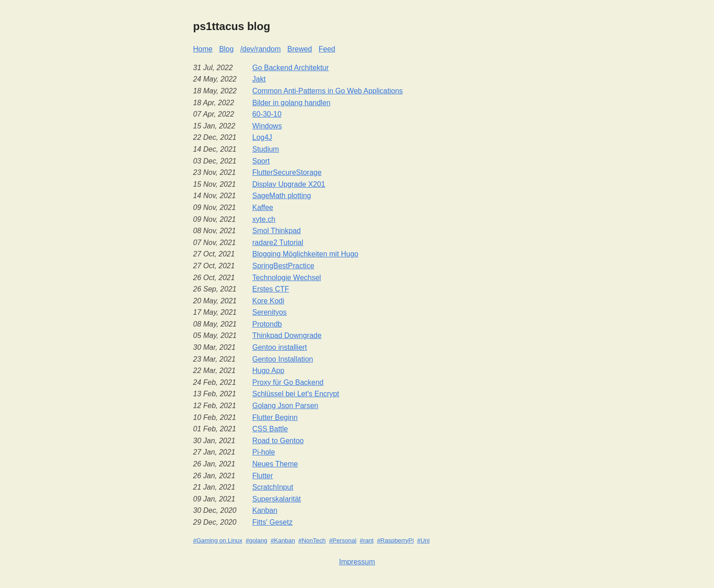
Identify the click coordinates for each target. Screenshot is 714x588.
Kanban (265, 510)
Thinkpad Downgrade (287, 335)
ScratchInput (273, 487)
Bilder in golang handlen (291, 103)
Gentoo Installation (283, 359)
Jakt (259, 79)
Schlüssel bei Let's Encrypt (296, 394)
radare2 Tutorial (278, 243)
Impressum (357, 562)
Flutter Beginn (275, 417)
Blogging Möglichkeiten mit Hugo (305, 254)
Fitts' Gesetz (272, 522)
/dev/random (261, 49)
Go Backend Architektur (291, 68)
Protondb (267, 324)
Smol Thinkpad (276, 231)
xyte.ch (264, 219)
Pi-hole (264, 452)
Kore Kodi (268, 301)
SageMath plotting (282, 196)
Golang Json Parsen (285, 406)
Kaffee (263, 207)
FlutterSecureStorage (287, 172)
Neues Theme (275, 464)
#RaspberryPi (395, 540)
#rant (367, 540)
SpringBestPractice (283, 266)
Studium (266, 149)
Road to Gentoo (278, 441)
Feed (327, 49)
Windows (267, 126)
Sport (261, 161)
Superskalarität (277, 499)
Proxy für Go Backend (288, 382)
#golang (257, 540)
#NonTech (312, 540)
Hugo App (268, 371)
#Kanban (283, 540)
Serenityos (270, 312)
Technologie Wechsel (287, 278)
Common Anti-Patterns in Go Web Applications (328, 91)
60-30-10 (267, 114)
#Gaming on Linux (218, 540)
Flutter (263, 476)
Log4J (262, 137)
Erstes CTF (271, 289)
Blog (226, 49)
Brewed (300, 49)
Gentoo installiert (280, 347)
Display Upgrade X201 (289, 184)
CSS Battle (270, 429)
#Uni (423, 540)
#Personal (343, 540)
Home (203, 49)
